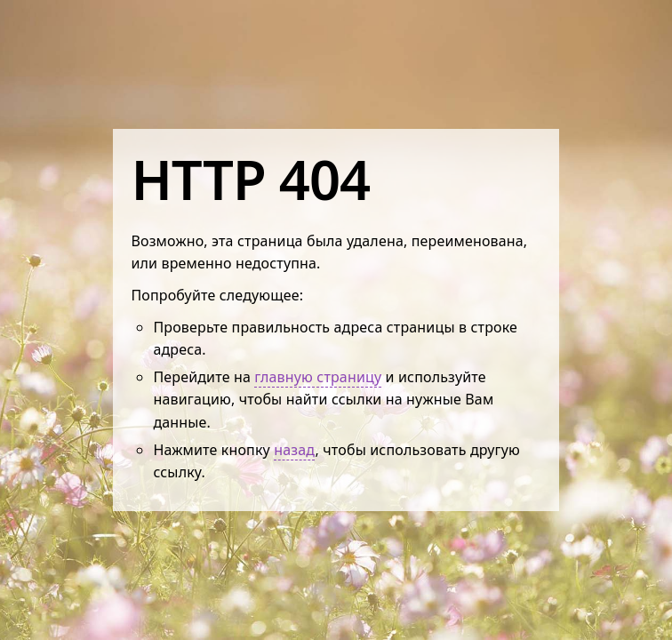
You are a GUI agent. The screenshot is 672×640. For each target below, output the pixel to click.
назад (294, 450)
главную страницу (318, 377)
